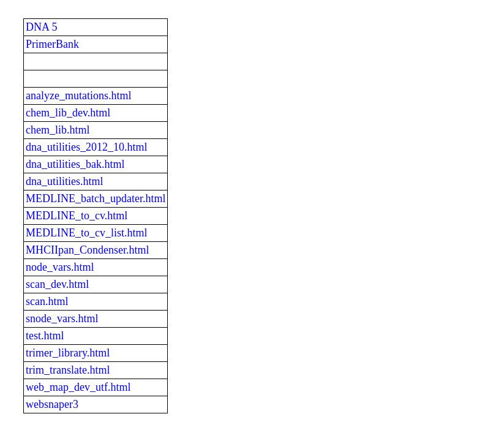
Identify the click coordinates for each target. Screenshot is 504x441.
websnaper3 (52, 404)
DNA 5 (42, 27)
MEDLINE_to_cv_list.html (86, 233)
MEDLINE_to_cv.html (77, 216)
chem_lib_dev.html (68, 113)
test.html (45, 336)
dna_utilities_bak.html (75, 164)
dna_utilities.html (65, 181)
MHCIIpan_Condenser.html (87, 250)
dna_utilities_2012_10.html (87, 147)
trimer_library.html (68, 353)
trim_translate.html (68, 370)
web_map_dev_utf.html (78, 387)
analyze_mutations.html (78, 96)
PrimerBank (52, 44)
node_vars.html (60, 267)
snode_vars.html (62, 318)
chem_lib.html (58, 130)
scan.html (47, 301)
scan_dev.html (57, 284)
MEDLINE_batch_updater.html (96, 198)
